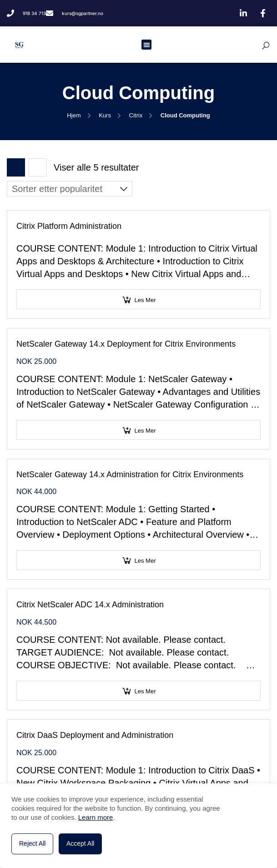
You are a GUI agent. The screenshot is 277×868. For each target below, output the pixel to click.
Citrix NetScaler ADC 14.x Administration (90, 605)
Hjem (74, 115)
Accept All (80, 843)
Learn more (96, 817)
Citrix (136, 115)
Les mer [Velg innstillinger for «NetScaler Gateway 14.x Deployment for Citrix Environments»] (145, 431)
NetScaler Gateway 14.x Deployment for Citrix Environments (126, 344)
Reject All (32, 843)
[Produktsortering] (70, 189)
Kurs (105, 115)
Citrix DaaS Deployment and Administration (95, 735)
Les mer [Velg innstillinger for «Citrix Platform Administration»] (145, 300)
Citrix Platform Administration (69, 226)
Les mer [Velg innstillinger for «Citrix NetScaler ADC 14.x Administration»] (145, 691)
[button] (147, 45)
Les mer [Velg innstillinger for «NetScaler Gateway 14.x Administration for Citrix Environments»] (145, 561)
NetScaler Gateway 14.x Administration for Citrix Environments (130, 474)
